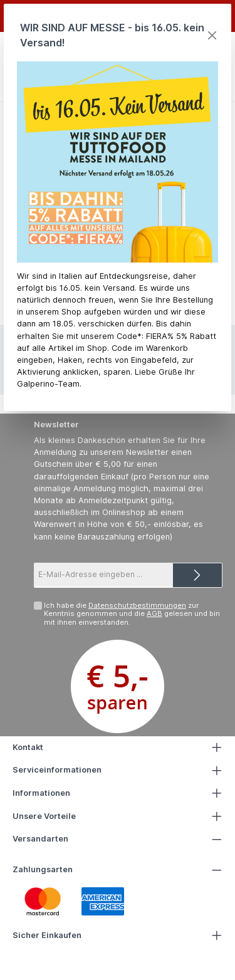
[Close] (212, 35)
